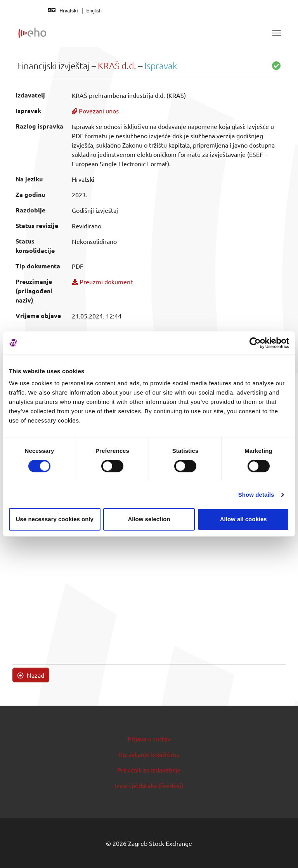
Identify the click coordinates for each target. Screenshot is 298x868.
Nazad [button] (31, 675)
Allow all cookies (243, 519)
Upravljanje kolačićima (149, 754)
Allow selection (149, 519)
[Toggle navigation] (277, 33)
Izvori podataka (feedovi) (149, 785)
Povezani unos (95, 111)
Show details (256, 495)
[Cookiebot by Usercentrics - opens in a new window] (255, 343)
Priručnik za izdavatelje (149, 770)
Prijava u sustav (149, 739)
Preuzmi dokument (102, 282)
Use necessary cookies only (55, 519)
